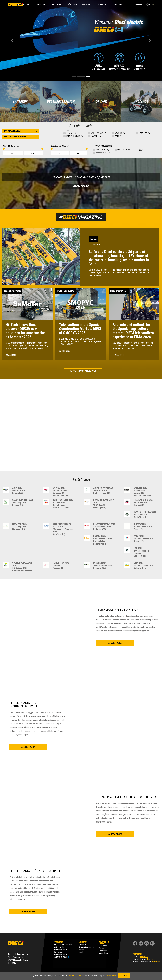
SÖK (141, 150)
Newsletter (88, 4)
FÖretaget (103, 946)
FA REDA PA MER (122, 33)
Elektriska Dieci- (61, 957)
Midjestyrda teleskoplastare (60, 948)
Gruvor (81, 949)
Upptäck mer (81, 186)
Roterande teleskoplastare (60, 953)
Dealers (118, 4)
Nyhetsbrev (103, 953)
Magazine (103, 4)
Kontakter (144, 956)
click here (112, 976)
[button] (12, 41)
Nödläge (82, 952)
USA (151, 5)
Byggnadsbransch (86, 947)
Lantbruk (82, 944)
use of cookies (75, 976)
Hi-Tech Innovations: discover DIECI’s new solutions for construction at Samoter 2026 (26, 331)
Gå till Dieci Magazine (83, 371)
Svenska (139, 5)
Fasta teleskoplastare (63, 944)
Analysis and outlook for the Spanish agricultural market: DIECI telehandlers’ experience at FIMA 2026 (133, 331)
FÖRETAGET (73, 4)
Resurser (57, 4)
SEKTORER (40, 4)
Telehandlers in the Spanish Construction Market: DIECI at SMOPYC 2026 (80, 329)
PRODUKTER (24, 4)
